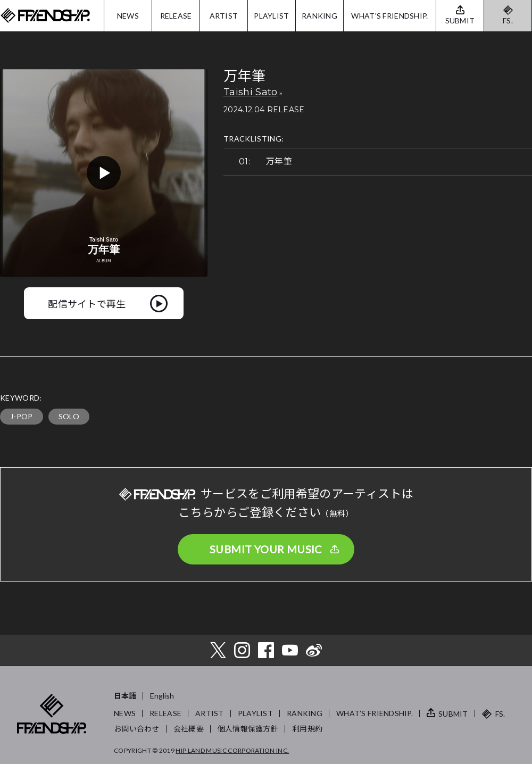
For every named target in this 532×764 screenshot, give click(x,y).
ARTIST (224, 16)
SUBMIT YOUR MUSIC (266, 549)
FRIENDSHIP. (45, 16)
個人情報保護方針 (248, 729)
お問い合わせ (137, 729)
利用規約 (307, 729)
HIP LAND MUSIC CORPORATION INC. (232, 750)
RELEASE (176, 16)
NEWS (128, 16)
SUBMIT (453, 714)
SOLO (69, 416)
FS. (508, 20)
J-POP (22, 416)
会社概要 (189, 729)
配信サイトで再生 (87, 303)
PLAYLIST (271, 16)
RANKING (319, 16)
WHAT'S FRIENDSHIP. (389, 16)
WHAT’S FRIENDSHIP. (375, 713)
